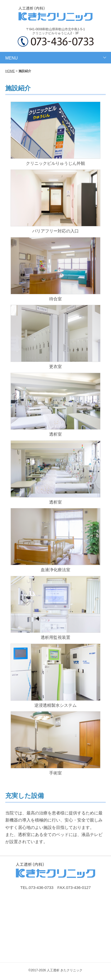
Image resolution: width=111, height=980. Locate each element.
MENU (11, 58)
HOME (10, 71)
